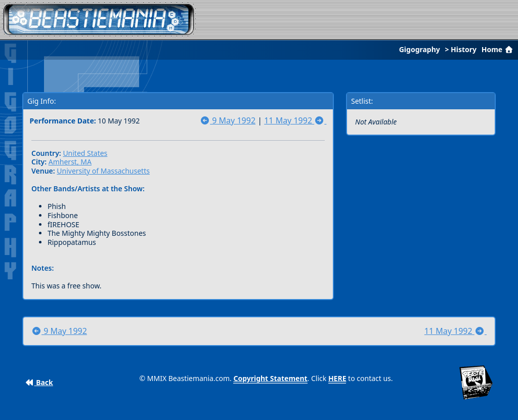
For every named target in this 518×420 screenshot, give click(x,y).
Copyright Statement (270, 378)
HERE (337, 378)
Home (498, 49)
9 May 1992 (228, 120)
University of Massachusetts (103, 171)
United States (85, 153)
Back (39, 382)
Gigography (420, 49)
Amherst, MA (70, 162)
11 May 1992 (295, 120)
